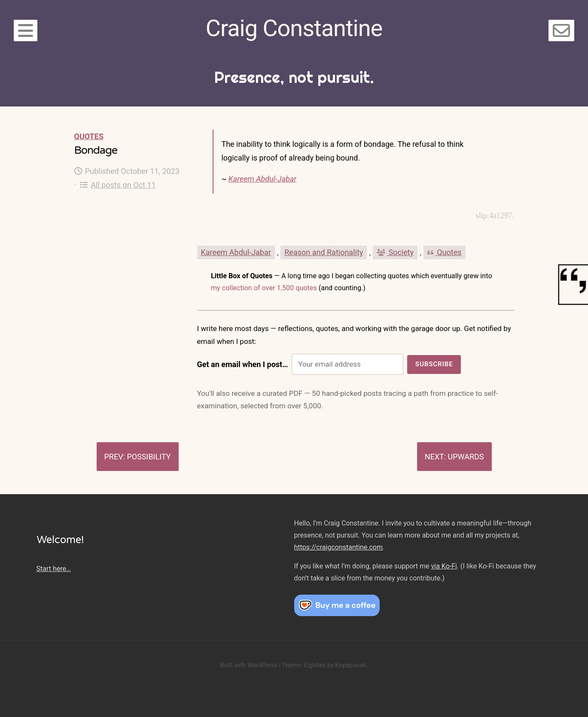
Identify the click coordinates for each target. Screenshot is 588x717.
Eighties (315, 665)
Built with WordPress (249, 665)
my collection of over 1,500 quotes (264, 288)
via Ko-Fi (444, 566)
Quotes (89, 136)
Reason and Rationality (324, 252)
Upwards (466, 457)
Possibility (149, 457)
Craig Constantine (294, 28)
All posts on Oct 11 (118, 185)
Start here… (54, 569)
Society (395, 252)
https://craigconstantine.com (338, 547)
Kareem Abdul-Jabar (263, 179)
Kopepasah (350, 665)
